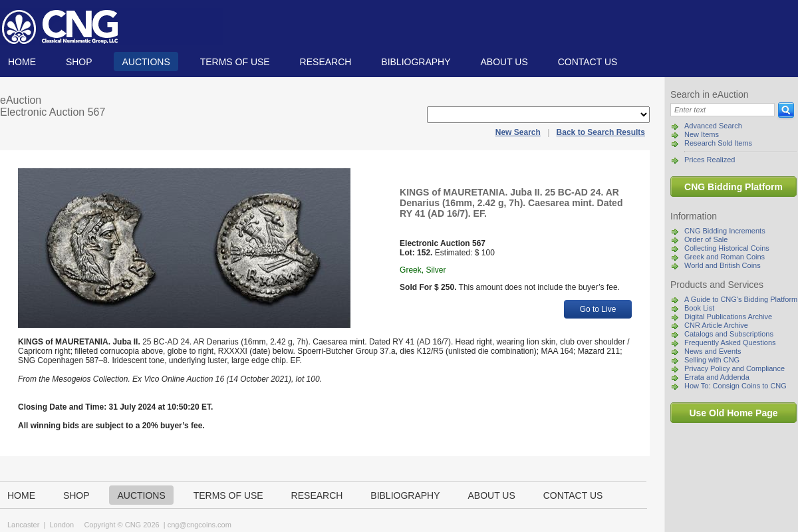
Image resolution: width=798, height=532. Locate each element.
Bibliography (416, 62)
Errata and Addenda (717, 377)
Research (326, 62)
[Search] (723, 110)
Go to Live (598, 309)
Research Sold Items (718, 143)
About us (504, 62)
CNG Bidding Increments (725, 231)
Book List (699, 308)
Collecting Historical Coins (727, 248)
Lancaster (23, 525)
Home (22, 62)
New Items (702, 134)
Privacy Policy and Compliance (734, 368)
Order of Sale (706, 239)
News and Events (713, 351)
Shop (79, 62)
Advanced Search (713, 126)
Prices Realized (710, 160)
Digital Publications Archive (728, 317)
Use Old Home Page (733, 413)
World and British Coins (723, 265)
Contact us (588, 62)
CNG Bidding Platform (733, 187)
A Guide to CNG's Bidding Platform (741, 299)
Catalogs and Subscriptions (729, 334)
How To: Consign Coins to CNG (735, 386)
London (62, 525)
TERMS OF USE (235, 62)
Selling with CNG (712, 360)
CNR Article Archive (716, 325)
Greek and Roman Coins (725, 257)
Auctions (146, 62)
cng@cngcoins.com (199, 525)
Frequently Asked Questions (730, 342)
